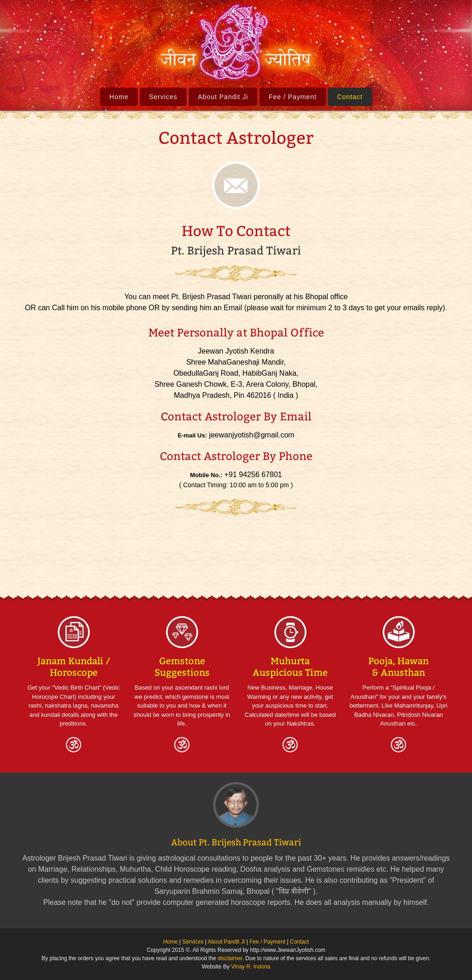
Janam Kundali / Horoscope (74, 667)
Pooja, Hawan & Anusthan (398, 667)
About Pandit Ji (223, 97)
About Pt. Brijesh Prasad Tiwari (236, 842)
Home (119, 97)
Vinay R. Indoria (251, 967)
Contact (350, 97)
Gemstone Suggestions (182, 667)
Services (163, 97)
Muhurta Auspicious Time (290, 667)
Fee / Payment (293, 97)
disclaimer (230, 958)
